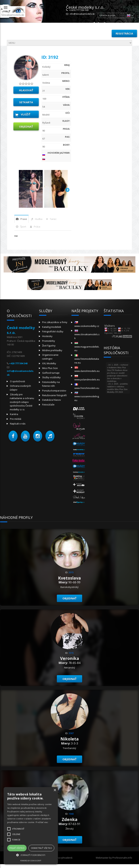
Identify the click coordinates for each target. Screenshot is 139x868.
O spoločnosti (17, 381)
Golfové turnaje (51, 373)
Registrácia (124, 33)
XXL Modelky (49, 363)
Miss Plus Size (50, 368)
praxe (24, 219)
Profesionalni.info (122, 858)
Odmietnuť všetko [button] (41, 848)
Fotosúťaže (48, 405)
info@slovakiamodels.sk (82, 14)
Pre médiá (16, 419)
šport (23, 227)
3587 (71, 733)
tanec (53, 219)
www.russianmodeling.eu (87, 397)
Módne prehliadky (52, 350)
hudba (39, 219)
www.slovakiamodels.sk (87, 335)
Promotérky (49, 341)
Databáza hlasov (52, 400)
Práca (37, 227)
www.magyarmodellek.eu (87, 347)
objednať (26, 126)
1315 (71, 653)
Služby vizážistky (51, 377)
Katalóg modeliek (52, 327)
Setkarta (26, 102)
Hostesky (47, 336)
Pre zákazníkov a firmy (55, 322)
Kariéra (14, 414)
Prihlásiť (101, 33)
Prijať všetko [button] (17, 848)
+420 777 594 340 (18, 363)
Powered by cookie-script (31, 861)
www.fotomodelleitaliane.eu (87, 359)
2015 (71, 572)
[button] (13, 436)
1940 (71, 814)
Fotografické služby (53, 331)
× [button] (55, 790)
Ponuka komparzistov (54, 391)
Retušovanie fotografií (54, 395)
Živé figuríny (49, 346)
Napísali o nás (18, 424)
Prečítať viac (42, 822)
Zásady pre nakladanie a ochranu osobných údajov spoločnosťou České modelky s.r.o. (22, 402)
